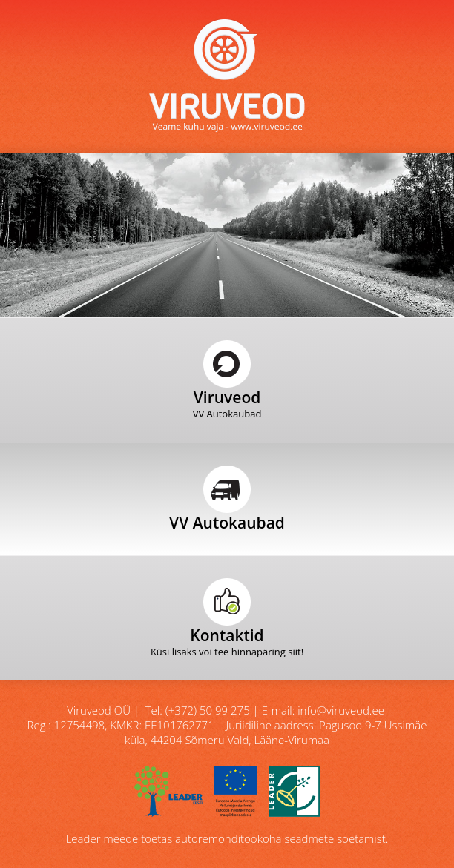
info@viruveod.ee (341, 710)
